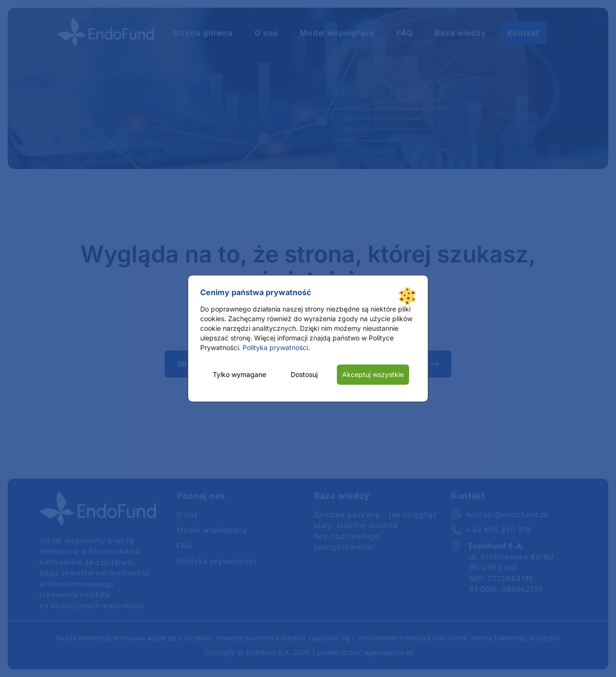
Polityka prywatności (275, 347)
